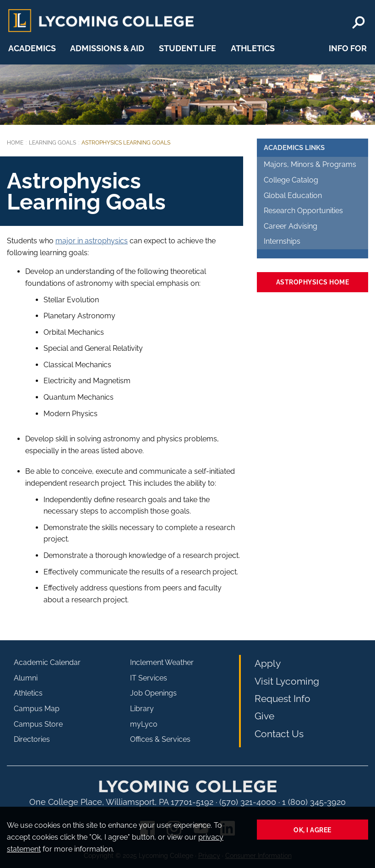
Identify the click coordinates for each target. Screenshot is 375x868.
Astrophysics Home (313, 282)
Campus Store (38, 724)
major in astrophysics (92, 241)
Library (142, 709)
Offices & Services (160, 739)
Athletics (253, 48)
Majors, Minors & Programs (310, 164)
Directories (32, 739)
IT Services (149, 678)
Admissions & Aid (107, 48)
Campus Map (37, 709)
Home (15, 143)
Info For (348, 48)
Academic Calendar (47, 662)
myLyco (144, 724)
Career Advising (291, 226)
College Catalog (291, 180)
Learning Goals (52, 143)
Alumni (26, 678)
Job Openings (153, 693)
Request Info (283, 699)
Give (264, 716)
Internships (282, 241)
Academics (32, 48)
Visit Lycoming (287, 681)
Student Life (187, 48)
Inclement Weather (162, 662)
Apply (268, 663)
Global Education (293, 196)
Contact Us (279, 734)
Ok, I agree (312, 830)
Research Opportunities (303, 211)
